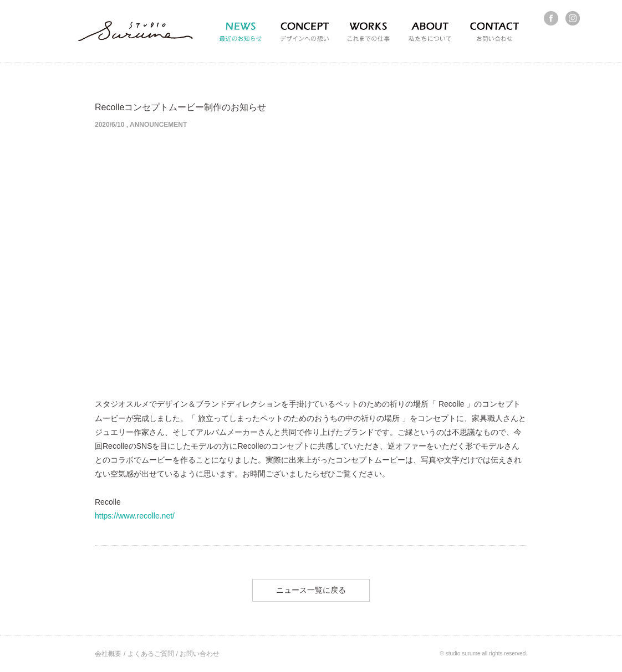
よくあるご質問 (151, 654)
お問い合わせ (200, 654)
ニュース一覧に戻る (311, 590)
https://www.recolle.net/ (135, 516)
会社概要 (108, 654)
